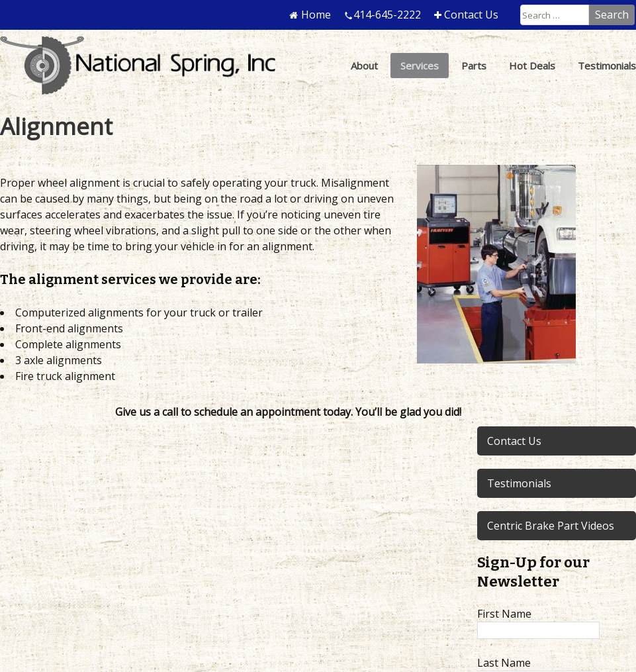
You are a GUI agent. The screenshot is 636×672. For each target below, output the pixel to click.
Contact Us (471, 15)
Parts (474, 66)
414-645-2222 (387, 15)
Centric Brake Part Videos (551, 526)
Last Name (504, 663)
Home (316, 15)
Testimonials (519, 483)
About (364, 66)
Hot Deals (532, 66)
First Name (504, 614)
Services (420, 66)
